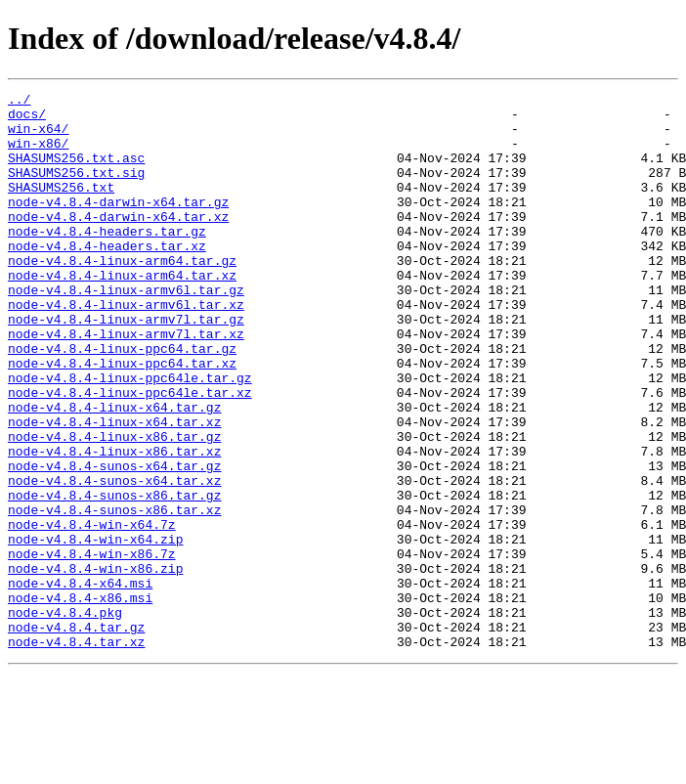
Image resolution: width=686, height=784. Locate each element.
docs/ (27, 119)
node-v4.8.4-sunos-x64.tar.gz (114, 542)
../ (19, 102)
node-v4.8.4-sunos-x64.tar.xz (114, 559)
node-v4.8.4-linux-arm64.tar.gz (122, 295)
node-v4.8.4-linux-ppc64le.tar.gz (130, 436)
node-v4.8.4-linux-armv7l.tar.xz (126, 383)
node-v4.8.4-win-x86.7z (92, 647)
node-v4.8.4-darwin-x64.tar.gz (118, 225)
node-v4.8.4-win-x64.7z (92, 612)
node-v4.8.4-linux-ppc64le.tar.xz (130, 454)
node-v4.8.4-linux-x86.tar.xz (114, 524)
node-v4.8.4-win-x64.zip (95, 630)
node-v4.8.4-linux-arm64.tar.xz (122, 313)
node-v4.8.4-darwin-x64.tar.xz (118, 242)
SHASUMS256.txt (61, 207)
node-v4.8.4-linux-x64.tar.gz (114, 471)
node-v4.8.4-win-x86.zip (95, 665)
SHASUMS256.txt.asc (76, 172)
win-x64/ (38, 137)
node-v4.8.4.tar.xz (76, 753)
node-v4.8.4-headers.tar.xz (107, 278)
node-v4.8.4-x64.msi (80, 682)
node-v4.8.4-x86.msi (80, 700)
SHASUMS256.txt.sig (76, 190)
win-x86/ (38, 154)
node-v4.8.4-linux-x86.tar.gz (114, 506)
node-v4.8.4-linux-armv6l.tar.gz (126, 330)
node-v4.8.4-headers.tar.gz (107, 260)
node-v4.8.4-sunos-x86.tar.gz (114, 577)
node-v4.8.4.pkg (65, 718)
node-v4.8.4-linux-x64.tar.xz (114, 489)
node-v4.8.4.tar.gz (76, 735)
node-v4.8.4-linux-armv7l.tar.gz (126, 366)
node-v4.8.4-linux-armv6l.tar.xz (126, 348)
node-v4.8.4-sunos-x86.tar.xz (114, 594)
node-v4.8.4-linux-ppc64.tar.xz (122, 418)
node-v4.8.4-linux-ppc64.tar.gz (122, 401)
